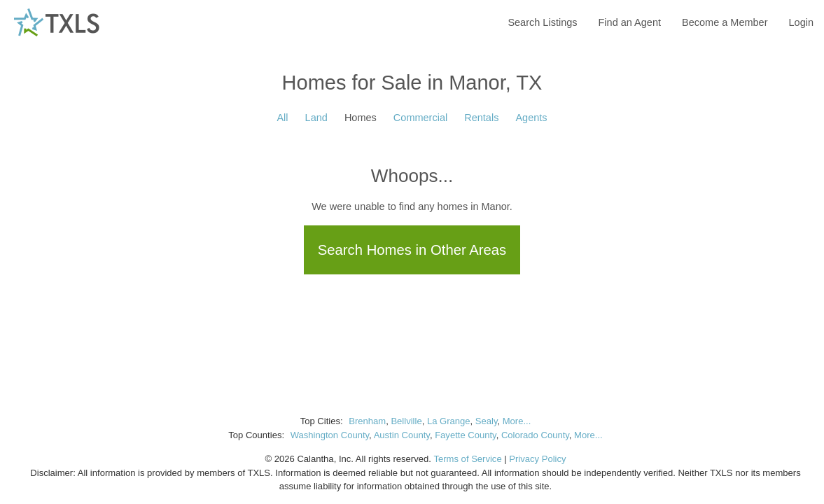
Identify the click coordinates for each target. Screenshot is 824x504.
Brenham (367, 421)
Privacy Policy (537, 459)
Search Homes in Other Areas (412, 250)
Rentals (481, 118)
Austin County (402, 435)
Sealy (487, 421)
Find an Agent (630, 22)
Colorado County (535, 435)
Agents (531, 118)
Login (801, 22)
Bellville (406, 421)
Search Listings (542, 22)
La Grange (449, 421)
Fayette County (466, 435)
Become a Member (725, 22)
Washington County (330, 435)
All (282, 118)
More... (517, 421)
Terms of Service (467, 459)
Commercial (420, 118)
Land (316, 118)
